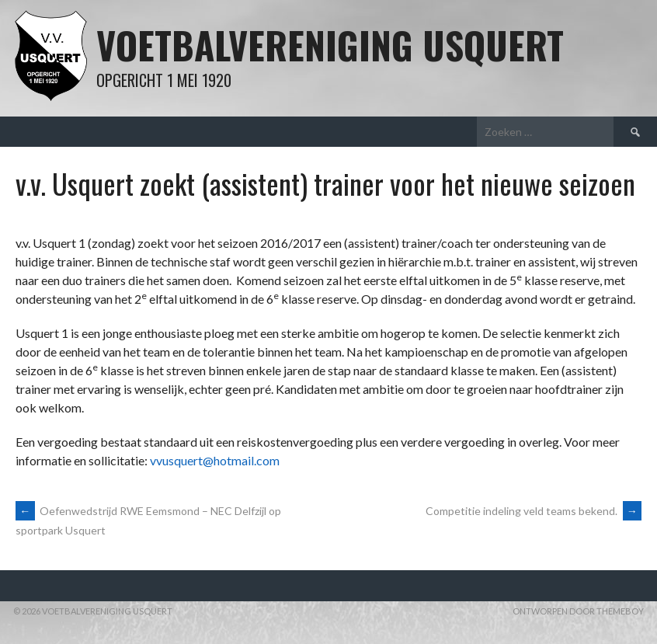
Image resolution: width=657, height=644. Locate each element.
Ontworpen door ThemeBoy (578, 611)
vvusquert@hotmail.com (215, 460)
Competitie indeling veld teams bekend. (534, 511)
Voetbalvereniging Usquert (330, 45)
